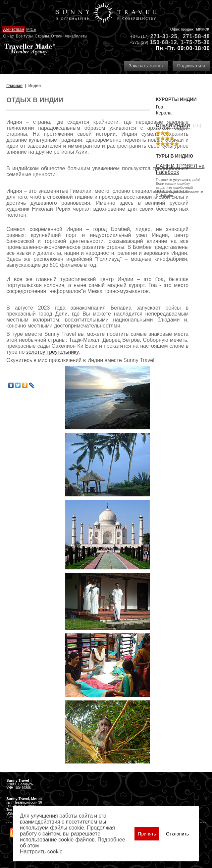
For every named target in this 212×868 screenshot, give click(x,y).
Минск (203, 29)
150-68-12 (163, 42)
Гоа (159, 107)
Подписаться (191, 66)
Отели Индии (173, 125)
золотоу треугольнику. (53, 352)
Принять (147, 834)
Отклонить (177, 834)
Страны (42, 36)
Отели (57, 36)
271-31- (161, 36)
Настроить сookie (41, 852)
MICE (31, 30)
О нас (9, 36)
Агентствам (14, 30)
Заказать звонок (146, 66)
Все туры (24, 36)
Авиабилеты (76, 36)
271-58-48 (196, 36)
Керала (163, 113)
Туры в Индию (174, 156)
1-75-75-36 (195, 42)
